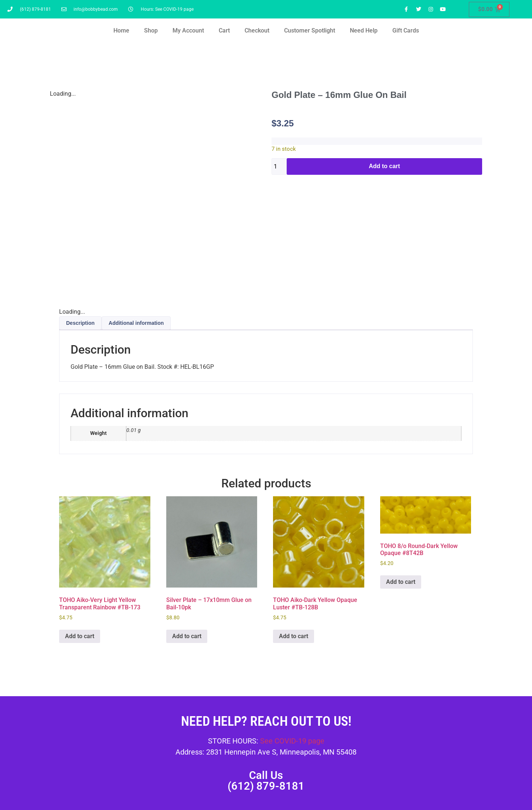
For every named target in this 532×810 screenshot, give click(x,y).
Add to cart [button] (80, 636)
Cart (224, 30)
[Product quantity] (279, 166)
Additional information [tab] (136, 323)
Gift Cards (406, 30)
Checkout (257, 30)
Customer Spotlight (310, 30)
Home (121, 30)
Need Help (364, 30)
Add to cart (384, 166)
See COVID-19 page (292, 741)
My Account (188, 30)
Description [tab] (80, 323)
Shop (151, 30)
